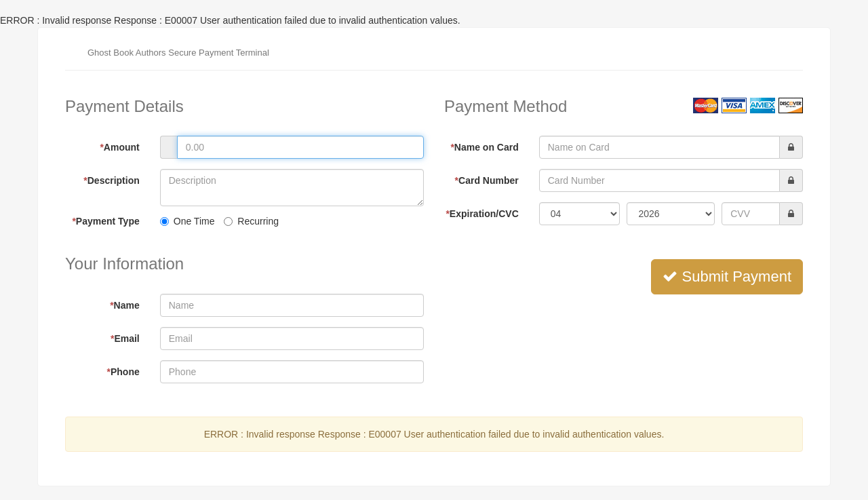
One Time (188, 221)
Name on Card (484, 147)
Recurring (251, 221)
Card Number (487, 180)
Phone (123, 372)
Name (125, 305)
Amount (119, 147)
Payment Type (105, 221)
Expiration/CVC (482, 214)
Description (111, 180)
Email (125, 339)
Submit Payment (727, 276)
